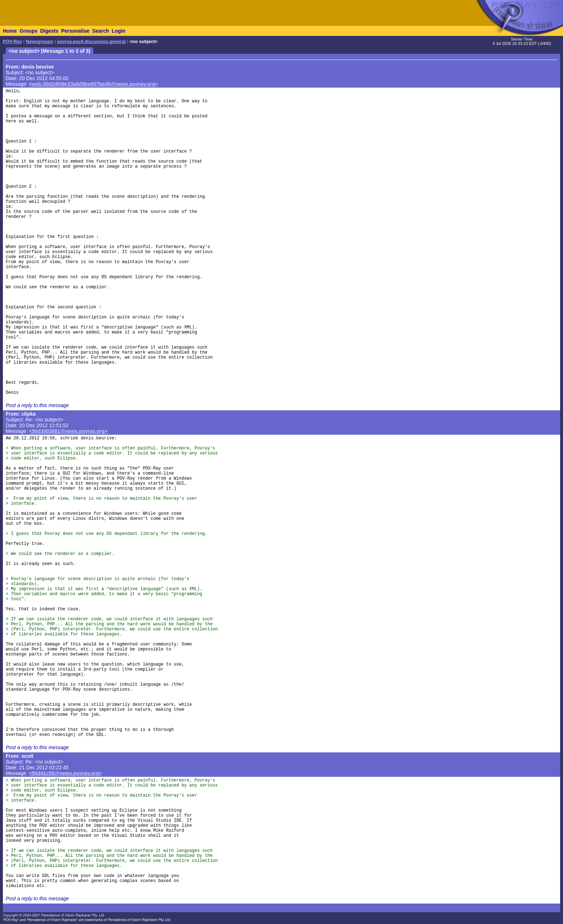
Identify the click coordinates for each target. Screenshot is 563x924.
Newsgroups (39, 42)
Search (101, 31)
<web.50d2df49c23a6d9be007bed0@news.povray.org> (94, 84)
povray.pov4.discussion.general (91, 42)
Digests (49, 31)
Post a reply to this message (37, 405)
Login (118, 31)
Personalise (75, 31)
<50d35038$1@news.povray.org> (68, 431)
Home (10, 31)
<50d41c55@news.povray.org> (66, 773)
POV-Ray (12, 42)
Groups (28, 31)
